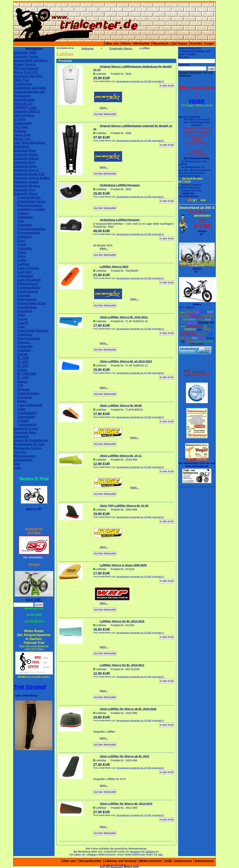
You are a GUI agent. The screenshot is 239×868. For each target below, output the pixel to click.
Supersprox (192, 323)
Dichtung (23, 389)
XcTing (203, 312)
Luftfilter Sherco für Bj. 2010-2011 (122, 665)
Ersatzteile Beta (24, 162)
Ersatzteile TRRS (25, 53)
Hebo (190, 312)
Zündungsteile (27, 425)
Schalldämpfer (27, 413)
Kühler (22, 401)
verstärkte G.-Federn (31, 209)
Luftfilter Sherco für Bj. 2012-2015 (122, 621)
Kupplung (24, 295)
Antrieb (22, 354)
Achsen (22, 370)
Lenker (22, 260)
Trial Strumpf (30, 687)
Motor (21, 256)
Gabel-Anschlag (28, 393)
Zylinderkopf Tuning (31, 201)
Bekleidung (21, 147)
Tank (21, 221)
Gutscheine (21, 436)
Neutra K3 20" (23, 103)
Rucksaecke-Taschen (28, 448)
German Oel (206, 322)
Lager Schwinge (28, 268)
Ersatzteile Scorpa (26, 428)
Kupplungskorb (28, 291)
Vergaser (23, 213)
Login (209, 44)
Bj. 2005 (23, 366)
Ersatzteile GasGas (26, 170)
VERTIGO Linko (25, 107)
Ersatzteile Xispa (25, 432)
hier (160, 855)
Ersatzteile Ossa (24, 190)
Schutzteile (25, 225)
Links (17, 468)
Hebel (21, 315)
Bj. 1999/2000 (27, 374)
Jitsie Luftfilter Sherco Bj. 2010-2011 (124, 317)
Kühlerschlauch (28, 284)
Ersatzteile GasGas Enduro (32, 178)
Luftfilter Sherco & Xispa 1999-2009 (123, 565)
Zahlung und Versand (121, 861)
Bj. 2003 (23, 378)
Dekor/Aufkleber (29, 338)
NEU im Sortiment (26, 68)
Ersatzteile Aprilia (26, 154)
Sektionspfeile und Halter (31, 60)
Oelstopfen (25, 248)
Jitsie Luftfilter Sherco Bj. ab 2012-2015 (126, 361)
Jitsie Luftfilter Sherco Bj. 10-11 (121, 456)
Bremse (22, 382)
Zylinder (23, 421)
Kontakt (196, 44)
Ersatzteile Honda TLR (29, 174)
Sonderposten (23, 123)
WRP (210, 312)
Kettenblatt (25, 311)
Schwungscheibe (28, 233)
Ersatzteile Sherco (26, 194)
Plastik (22, 244)
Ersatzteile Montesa (27, 186)
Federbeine (25, 335)
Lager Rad (24, 272)
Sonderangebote (203, 341)
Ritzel (21, 241)
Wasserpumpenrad (30, 205)
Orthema (192, 319)
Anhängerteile (23, 460)
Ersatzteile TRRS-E (27, 111)
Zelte (17, 464)
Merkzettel (142, 44)
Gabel (21, 327)
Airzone (208, 319)
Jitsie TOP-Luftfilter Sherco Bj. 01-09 (124, 506)
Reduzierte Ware (25, 150)
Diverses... (24, 342)
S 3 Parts (19, 119)
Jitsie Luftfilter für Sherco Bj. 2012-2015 (126, 804)
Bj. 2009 (23, 358)
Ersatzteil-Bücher (29, 197)
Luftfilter (23, 264)
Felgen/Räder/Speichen (33, 331)
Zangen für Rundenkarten (31, 440)
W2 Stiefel (200, 319)
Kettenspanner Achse (31, 303)
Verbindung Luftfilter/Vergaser (120, 185)
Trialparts (20, 131)
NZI (197, 312)
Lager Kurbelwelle (30, 405)
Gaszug (22, 319)
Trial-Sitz (20, 452)
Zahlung (150, 852)
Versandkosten (90, 861)
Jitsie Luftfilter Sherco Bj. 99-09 (121, 405)
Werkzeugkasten (25, 456)
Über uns (112, 44)
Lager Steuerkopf (29, 280)
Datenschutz (204, 861)
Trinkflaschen (23, 84)
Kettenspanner (27, 299)
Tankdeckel (25, 217)
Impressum (184, 861)
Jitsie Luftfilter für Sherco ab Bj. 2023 (124, 756)
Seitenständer (26, 417)
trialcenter (88, 48)
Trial (185, 319)
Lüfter (21, 409)
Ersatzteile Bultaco (26, 158)
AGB (169, 861)
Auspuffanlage (27, 307)
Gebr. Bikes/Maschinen (29, 143)
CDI (20, 385)
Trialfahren (190, 329)
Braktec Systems (25, 64)
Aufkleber (24, 350)
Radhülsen (24, 237)
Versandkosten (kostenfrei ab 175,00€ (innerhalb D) (140, 81)
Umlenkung (25, 276)
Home (127, 44)
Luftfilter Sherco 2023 (114, 267)
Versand (135, 852)
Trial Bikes (21, 127)
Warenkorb (161, 44)
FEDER (197, 101)
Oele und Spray (24, 115)
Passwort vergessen (190, 72)
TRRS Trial (21, 80)
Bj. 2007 (23, 362)
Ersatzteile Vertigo (26, 56)
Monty (185, 316)
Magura (195, 316)
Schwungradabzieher (31, 229)
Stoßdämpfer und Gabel (30, 88)
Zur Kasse (180, 44)
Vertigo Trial (22, 139)
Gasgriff (23, 323)
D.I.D (183, 322)
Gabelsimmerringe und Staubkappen (29, 94)
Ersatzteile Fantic (25, 166)
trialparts (202, 334)
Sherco (183, 312)
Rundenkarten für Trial (29, 444)
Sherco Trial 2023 (25, 72)
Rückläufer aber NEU (28, 76)
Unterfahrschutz (24, 100)
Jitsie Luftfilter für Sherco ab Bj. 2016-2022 (128, 709)
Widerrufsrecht (151, 861)
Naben (22, 252)
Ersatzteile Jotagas (26, 182)
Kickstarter (25, 397)
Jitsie (195, 338)
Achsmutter (25, 346)
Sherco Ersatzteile (197, 344)
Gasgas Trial (22, 135)
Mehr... (104, 108)
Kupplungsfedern (29, 288)
